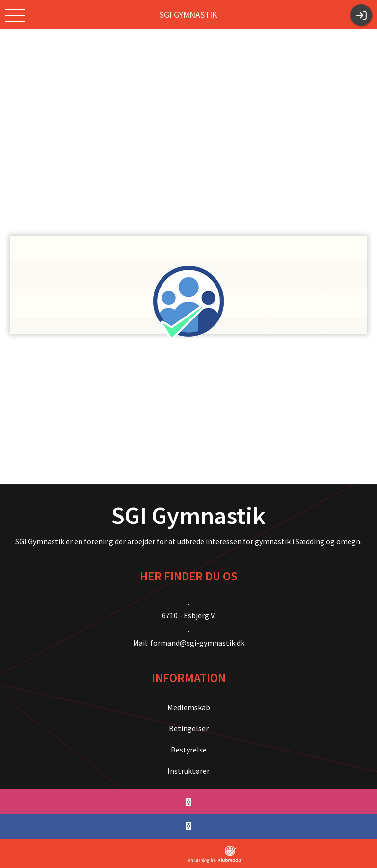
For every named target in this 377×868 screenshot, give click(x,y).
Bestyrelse (189, 750)
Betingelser (189, 728)
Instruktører (188, 771)
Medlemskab (189, 707)
